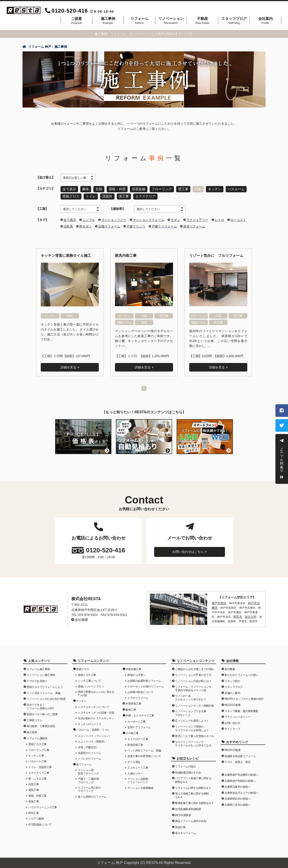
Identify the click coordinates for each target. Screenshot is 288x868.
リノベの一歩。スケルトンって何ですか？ (191, 696)
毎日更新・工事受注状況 (41, 724)
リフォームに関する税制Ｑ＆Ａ (193, 786)
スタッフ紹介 (232, 679)
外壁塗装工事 (133, 701)
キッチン (211, 189)
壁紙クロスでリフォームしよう (45, 685)
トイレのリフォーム (90, 757)
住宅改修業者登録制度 (188, 807)
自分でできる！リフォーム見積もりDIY (40, 704)
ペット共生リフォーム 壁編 (144, 748)
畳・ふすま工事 (37, 776)
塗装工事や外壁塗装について (144, 754)
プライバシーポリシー (237, 715)
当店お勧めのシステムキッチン (96, 716)
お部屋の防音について (140, 690)
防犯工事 (34, 811)
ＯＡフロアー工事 (138, 737)
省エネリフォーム (185, 831)
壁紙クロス (71, 195)
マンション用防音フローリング (88, 770)
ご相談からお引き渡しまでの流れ (195, 667)
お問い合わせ (232, 721)
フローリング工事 (39, 748)
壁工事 (180, 189)
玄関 (98, 189)
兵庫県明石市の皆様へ (237, 797)
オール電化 (134, 760)
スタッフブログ (234, 21)
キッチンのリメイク (90, 722)
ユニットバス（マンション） (95, 734)
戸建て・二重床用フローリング (88, 778)
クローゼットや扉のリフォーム (145, 684)
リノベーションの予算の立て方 (193, 673)
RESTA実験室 (183, 813)
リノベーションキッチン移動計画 (195, 703)
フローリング (160, 189)
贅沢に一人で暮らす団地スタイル (195, 734)
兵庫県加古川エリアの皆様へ (241, 791)
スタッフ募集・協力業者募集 (241, 709)
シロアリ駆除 (36, 817)
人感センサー (135, 771)
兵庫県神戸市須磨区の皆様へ (241, 773)
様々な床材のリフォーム (92, 795)
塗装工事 (34, 799)
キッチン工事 (36, 753)
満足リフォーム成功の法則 (191, 819)
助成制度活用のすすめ (188, 770)
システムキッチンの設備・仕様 (96, 710)
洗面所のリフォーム (90, 751)
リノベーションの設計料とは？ (193, 679)
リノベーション (171, 21)
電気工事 (34, 788)
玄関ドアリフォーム (139, 725)
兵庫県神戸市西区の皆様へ (240, 779)
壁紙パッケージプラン (91, 684)
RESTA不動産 (233, 748)
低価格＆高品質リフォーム (240, 754)
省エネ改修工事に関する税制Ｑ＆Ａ (192, 793)
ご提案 (76, 21)
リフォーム (139, 21)
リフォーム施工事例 (38, 667)
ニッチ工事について (90, 679)
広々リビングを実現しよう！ (192, 719)
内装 (195, 189)
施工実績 (32, 730)
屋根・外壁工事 (37, 794)
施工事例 (108, 21)
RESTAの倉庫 (233, 703)
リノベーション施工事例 (41, 673)
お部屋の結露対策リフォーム (144, 679)
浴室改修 (137, 189)
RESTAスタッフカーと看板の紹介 (244, 697)
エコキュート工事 (138, 765)
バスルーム (232, 189)
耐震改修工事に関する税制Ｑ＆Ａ (194, 801)
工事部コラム (34, 718)
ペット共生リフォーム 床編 (43, 691)
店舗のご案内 (232, 691)
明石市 (232, 614)
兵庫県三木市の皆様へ (237, 803)
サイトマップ (232, 727)
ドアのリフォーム (138, 696)
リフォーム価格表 (37, 736)
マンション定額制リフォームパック (138, 778)
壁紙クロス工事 (37, 742)
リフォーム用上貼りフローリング (90, 787)
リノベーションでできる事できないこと (191, 711)
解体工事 (131, 707)
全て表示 (69, 189)
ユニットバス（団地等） (92, 739)
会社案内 (265, 21)
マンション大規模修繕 (140, 786)
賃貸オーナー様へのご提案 (42, 712)
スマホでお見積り (37, 679)
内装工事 (34, 782)
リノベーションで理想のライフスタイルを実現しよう (192, 726)
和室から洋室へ (136, 673)
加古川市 (244, 614)
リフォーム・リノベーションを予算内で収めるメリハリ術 (193, 686)
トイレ (90, 195)
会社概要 (81, 618)
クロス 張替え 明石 (237, 760)
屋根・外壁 (116, 189)
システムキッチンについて (93, 705)
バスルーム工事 (37, 759)
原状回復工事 (135, 743)
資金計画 (180, 825)
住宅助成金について (40, 822)
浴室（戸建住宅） (88, 745)
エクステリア (143, 195)
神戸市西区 (218, 601)
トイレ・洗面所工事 (40, 765)
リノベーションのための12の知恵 (46, 697)
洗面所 (106, 195)
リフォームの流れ (185, 764)
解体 (85, 189)
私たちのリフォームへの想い (241, 673)
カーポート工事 (136, 719)
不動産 (202, 21)
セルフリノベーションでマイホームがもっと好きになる (193, 742)
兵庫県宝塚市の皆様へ (237, 785)
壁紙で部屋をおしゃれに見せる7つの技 (96, 691)
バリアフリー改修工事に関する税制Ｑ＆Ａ (193, 778)
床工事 (122, 195)
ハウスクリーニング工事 (43, 805)
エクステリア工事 (39, 771)
